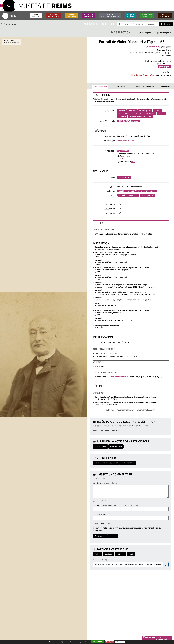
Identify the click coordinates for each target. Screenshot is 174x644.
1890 (133, 162)
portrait (122, 111)
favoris (161, 114)
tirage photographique (125, 141)
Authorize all (98, 642)
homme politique (125, 114)
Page (36, 16)
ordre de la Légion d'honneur (141, 117)
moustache (150, 114)
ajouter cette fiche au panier (106, 463)
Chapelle (131, 16)
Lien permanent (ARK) (100, 560)
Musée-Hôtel (147, 16)
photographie (164, 67)
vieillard (139, 114)
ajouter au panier (144, 33)
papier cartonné (148, 195)
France (129, 156)
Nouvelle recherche (99, 24)
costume (122, 117)
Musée (71, 16)
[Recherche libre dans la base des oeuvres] (138, 24)
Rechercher (166, 24)
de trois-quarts (145, 111)
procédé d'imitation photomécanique (142, 191)
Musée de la (89, 16)
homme (157, 111)
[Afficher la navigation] (5, 16)
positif (121, 191)
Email (131, 554)
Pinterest (120, 554)
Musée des (54, 16)
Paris (123, 159)
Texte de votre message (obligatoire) (105, 483)
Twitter (97, 554)
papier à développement (128, 195)
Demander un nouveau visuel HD (105, 431)
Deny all (110, 642)
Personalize (121, 642)
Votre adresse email (99, 515)
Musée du (110, 16)
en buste (132, 111)
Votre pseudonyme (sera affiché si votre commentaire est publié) (115, 506)
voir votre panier (164, 33)
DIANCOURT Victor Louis (129, 121)
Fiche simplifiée (100, 447)
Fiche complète (116, 447)
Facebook (108, 554)
